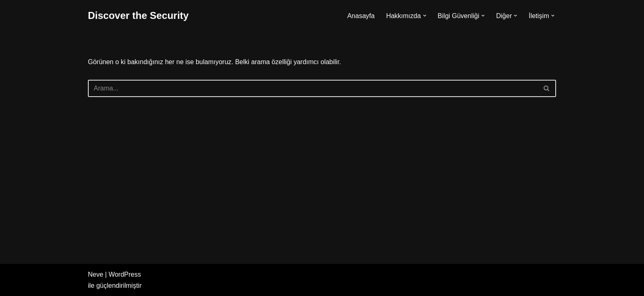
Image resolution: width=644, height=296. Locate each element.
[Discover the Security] (138, 16)
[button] (425, 16)
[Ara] (313, 88)
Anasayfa (361, 16)
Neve (95, 274)
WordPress (125, 274)
